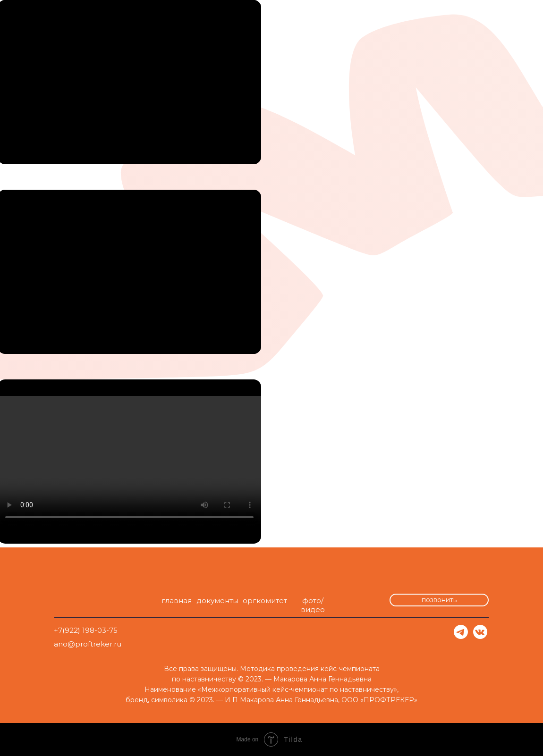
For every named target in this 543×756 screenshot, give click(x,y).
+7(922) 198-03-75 (86, 630)
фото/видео (313, 605)
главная (177, 601)
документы (217, 601)
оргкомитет (265, 601)
